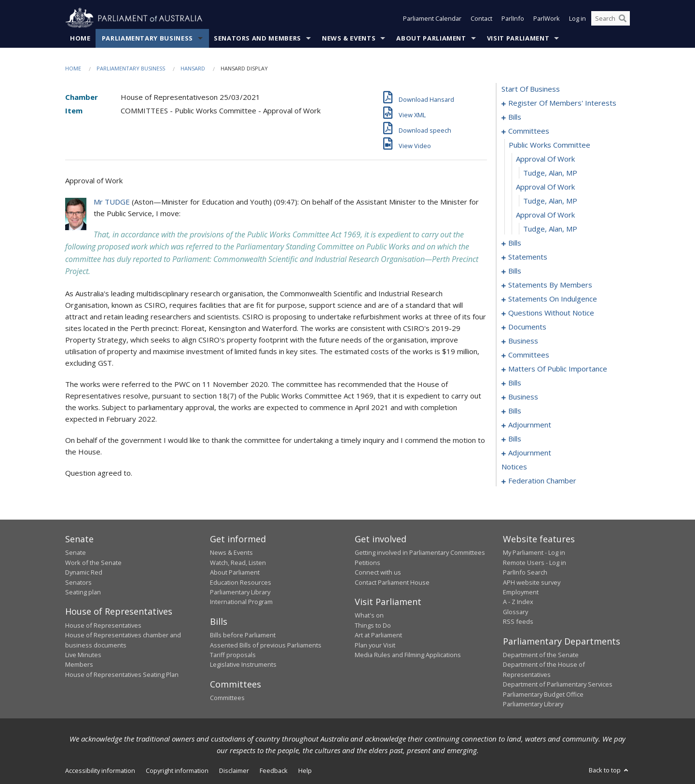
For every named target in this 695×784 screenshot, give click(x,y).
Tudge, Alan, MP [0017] (550, 201)
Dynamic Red (84, 572)
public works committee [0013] (549, 145)
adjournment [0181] (530, 425)
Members (79, 664)
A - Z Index (518, 602)
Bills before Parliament (243, 635)
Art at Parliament (378, 635)
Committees (227, 698)
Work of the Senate (93, 563)
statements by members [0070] (550, 285)
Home (80, 38)
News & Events (349, 38)
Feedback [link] (274, 770)
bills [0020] (515, 243)
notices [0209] (514, 467)
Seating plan (83, 592)
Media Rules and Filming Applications (408, 655)
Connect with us (378, 572)
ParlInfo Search (525, 572)
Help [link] (305, 770)
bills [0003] (515, 117)
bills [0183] (515, 439)
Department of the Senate (541, 655)
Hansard (193, 68)
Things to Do (373, 625)
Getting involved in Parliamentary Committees (420, 552)
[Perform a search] (623, 18)
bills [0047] (515, 271)
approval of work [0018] (545, 215)
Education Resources (241, 582)
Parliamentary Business (147, 38)
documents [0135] (527, 327)
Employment (521, 592)
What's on (369, 615)
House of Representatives (103, 625)
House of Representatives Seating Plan (122, 674)
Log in (577, 18)
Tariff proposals (233, 655)
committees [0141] (529, 355)
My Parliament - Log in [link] (534, 552)
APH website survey (532, 582)
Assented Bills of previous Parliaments (266, 645)
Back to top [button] (609, 770)
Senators (78, 582)
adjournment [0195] (530, 453)
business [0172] (523, 397)
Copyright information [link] (177, 770)
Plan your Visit (375, 645)
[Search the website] (611, 18)
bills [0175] (515, 411)
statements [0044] (528, 257)
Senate (76, 552)
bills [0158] (515, 383)
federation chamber (542, 481)
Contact (481, 18)
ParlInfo (513, 18)
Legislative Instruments (243, 664)
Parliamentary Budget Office (543, 694)
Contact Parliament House (392, 582)
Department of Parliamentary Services (558, 684)
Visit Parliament (518, 38)
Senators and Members (257, 38)
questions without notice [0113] (551, 313)
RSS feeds (518, 621)
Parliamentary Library (240, 592)
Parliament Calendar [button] (432, 18)
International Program (241, 602)
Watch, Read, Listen (238, 563)
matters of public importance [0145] (558, 369)
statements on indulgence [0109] (553, 299)
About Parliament (431, 38)
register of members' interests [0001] (562, 103)
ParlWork (547, 18)
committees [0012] (529, 131)
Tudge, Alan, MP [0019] (550, 229)
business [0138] (523, 341)
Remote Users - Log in (535, 563)
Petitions (368, 563)
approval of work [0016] (545, 187)
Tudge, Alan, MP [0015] (550, 173)
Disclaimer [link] (234, 770)
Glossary (515, 612)
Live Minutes (83, 655)
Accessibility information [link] (100, 770)
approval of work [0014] (545, 159)
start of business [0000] (531, 89)
